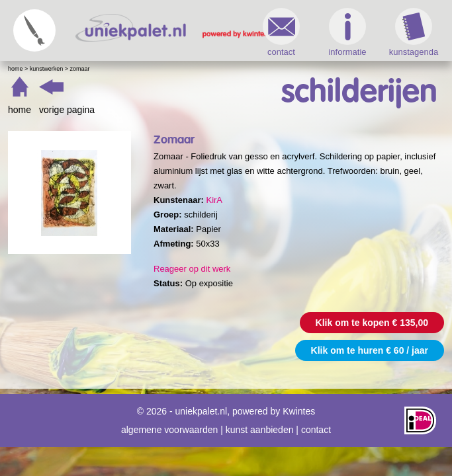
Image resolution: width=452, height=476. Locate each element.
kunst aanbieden (260, 430)
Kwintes (299, 411)
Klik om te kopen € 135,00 (372, 323)
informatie (347, 32)
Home (16, 69)
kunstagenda (414, 32)
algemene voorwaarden (169, 430)
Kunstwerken (47, 69)
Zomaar (80, 69)
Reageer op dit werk (192, 269)
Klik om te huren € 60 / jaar (370, 350)
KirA (214, 200)
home (20, 110)
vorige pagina (67, 110)
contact (281, 32)
